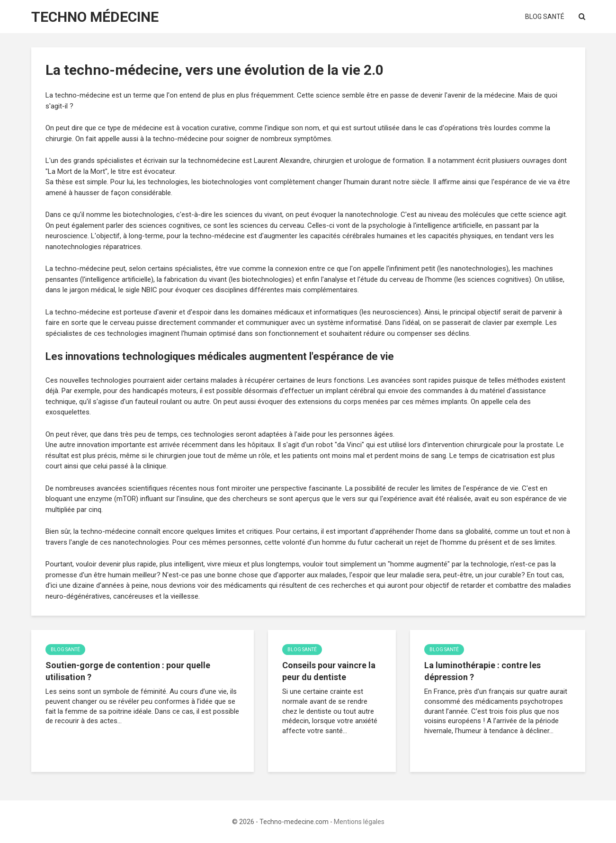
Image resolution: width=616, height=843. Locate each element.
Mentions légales (359, 822)
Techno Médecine (95, 17)
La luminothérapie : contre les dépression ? (482, 671)
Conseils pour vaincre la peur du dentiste (329, 671)
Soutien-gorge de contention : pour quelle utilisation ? (128, 671)
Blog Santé (545, 17)
